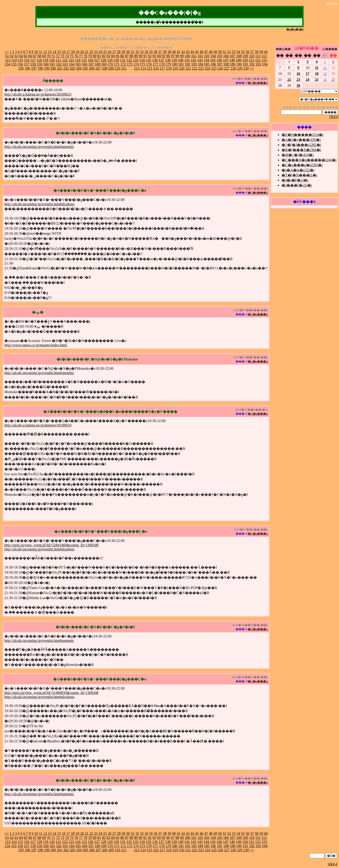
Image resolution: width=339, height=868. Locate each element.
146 (219, 60)
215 (150, 68)
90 (140, 56)
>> (252, 68)
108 (239, 56)
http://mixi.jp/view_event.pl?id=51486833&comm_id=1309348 (51, 693)
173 (130, 64)
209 (111, 68)
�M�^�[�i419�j (298, 155)
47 (206, 52)
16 (64, 52)
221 (188, 68)
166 (85, 64)
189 (233, 64)
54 (238, 52)
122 (65, 60)
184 (200, 64)
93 (154, 56)
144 (206, 60)
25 (105, 52)
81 (99, 56)
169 (104, 64)
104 (213, 56)
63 (16, 56)
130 (116, 60)
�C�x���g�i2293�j (302, 165)
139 (174, 60)
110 (252, 56)
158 (33, 64)
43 (188, 52)
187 (220, 64)
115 (20, 60)
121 (58, 60)
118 (39, 60)
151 (251, 60)
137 (161, 60)
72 (58, 56)
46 (202, 52)
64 (21, 56)
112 (264, 56)
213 (137, 68)
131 (123, 60)
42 (183, 52)
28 (119, 52)
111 (258, 56)
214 (143, 68)
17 (68, 52)
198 (40, 68)
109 (245, 56)
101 (194, 56)
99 (182, 56)
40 (174, 52)
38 (165, 52)
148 (232, 60)
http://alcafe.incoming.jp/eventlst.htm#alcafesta (39, 204)
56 (248, 52)
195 (21, 68)
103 (207, 56)
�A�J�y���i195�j (301, 140)
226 (220, 68)
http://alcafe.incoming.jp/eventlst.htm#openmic (39, 147)
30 (128, 52)
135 (148, 60)
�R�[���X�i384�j (301, 150)
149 (239, 60)
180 (175, 64)
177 (155, 64)
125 (84, 60)
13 (50, 52)
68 (39, 56)
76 (76, 56)
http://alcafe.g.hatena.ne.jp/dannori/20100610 (38, 425)
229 (240, 68)
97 (173, 56)
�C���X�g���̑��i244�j (309, 160)
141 (187, 60)
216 (156, 68)
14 (54, 52)
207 (98, 68)
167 (91, 64)
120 (52, 60)
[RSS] (334, 117)
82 (104, 56)
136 (155, 60)
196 (27, 68)
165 (78, 64)
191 (245, 64)
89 (136, 56)
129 (110, 60)
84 (113, 56)
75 (71, 56)
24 (100, 52)
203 (72, 68)
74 (67, 56)
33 (142, 52)
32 (137, 52)
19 (77, 52)
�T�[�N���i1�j (299, 175)
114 (14, 60)
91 (145, 56)
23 (96, 52)
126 (91, 60)
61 (7, 56)
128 (103, 60)
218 (169, 68)
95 (163, 56)
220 (182, 68)
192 (252, 64)
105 (219, 56)
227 (227, 68)
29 (123, 52)
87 (127, 56)
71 (53, 56)
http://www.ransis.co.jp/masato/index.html (36, 345)
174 (136, 64)
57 (252, 52)
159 (40, 64)
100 (187, 56)
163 (65, 64)
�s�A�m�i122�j (298, 170)
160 (46, 64)
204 (79, 68)
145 (213, 60)
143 (200, 60)
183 (194, 64)
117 (33, 60)
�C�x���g (258, 83)
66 (30, 56)
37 (160, 52)
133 (136, 60)
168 (97, 64)
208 (105, 68)
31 (133, 52)
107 (232, 56)
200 (53, 68)
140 (181, 60)
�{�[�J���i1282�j (301, 145)
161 (52, 64)
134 (142, 60)
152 (258, 60)
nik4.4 (333, 864)
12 (45, 52)
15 (59, 52)
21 (87, 52)
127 (97, 60)
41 (179, 52)
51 (225, 52)
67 (35, 56)
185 (207, 64)
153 (264, 60)
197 (34, 68)
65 (26, 56)
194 (265, 64)
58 (257, 52)
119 (45, 60)
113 (8, 60)
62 (12, 56)
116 (27, 60)
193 (258, 64)
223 (201, 68)
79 (90, 56)
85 (117, 56)
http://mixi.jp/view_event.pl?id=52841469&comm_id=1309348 (51, 545)
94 (159, 56)
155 (14, 64)
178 (162, 64)
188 (226, 64)
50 (220, 52)
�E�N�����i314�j (302, 135)
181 (181, 64)
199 (47, 68)
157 (27, 64)
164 (72, 64)
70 (48, 56)
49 (215, 52)
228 (233, 68)
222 (195, 68)
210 (117, 68)
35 (151, 52)
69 (44, 56)
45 (197, 52)
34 (146, 52)
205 (85, 68)
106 (226, 56)
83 (108, 56)
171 (117, 64)
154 (7, 64)
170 (110, 64)
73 (62, 56)
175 (142, 64)
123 (71, 60)
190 (239, 64)
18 (73, 52)
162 (59, 64)
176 (149, 64)
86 (122, 56)
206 (92, 68)
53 (234, 52)
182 (188, 64)
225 (214, 68)
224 (208, 68)
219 (175, 68)
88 (131, 56)
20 (82, 52)
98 (177, 56)
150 (245, 60)
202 (66, 68)
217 (162, 68)
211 (124, 68)
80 (94, 56)
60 (266, 52)
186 (213, 64)
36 (156, 52)
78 (85, 56)
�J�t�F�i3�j (295, 180)
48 (211, 52)
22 (91, 52)
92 (150, 56)
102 (200, 56)
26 (110, 52)
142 (194, 60)
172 (123, 64)
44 (192, 52)
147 (226, 60)
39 (169, 52)
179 (168, 64)
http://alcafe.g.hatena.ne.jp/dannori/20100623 (38, 94)
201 (60, 68)
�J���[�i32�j (297, 185)
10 (36, 52)
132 (129, 60)
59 (261, 52)
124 (78, 60)
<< (6, 52)
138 (168, 60)
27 (114, 52)
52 (229, 52)
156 (20, 64)
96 (168, 56)
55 (243, 52)
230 (246, 68)
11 (41, 52)
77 (81, 56)
